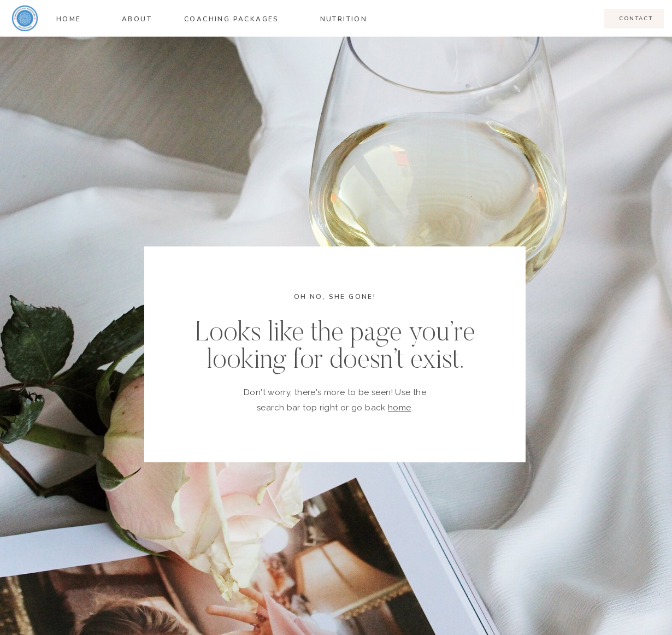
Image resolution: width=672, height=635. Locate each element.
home (400, 408)
